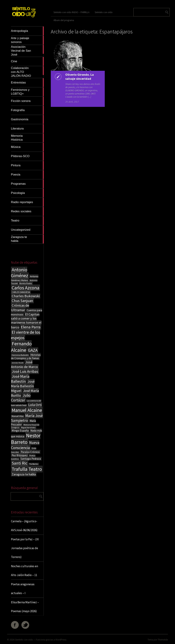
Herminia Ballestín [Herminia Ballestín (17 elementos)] (20, 355)
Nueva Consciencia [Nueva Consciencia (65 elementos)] (25, 445)
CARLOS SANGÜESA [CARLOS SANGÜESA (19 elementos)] (21, 292)
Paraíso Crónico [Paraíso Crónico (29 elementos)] (30, 452)
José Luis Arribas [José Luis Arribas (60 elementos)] (25, 371)
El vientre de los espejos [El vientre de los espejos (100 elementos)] (26, 335)
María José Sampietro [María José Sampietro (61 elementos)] (27, 418)
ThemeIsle (163, 640)
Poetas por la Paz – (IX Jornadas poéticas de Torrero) (25, 548)
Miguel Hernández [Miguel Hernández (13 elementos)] (28, 428)
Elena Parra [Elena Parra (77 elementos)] (31, 327)
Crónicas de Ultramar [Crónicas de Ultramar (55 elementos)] (20, 308)
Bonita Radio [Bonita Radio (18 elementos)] (26, 283)
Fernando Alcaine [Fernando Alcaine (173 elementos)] (21, 347)
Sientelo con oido (24, 640)
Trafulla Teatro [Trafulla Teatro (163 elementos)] (27, 469)
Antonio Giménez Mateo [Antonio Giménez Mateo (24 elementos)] (25, 278)
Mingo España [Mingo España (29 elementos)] (20, 430)
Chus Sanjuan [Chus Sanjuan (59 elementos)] (22, 301)
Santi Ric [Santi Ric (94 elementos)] (20, 463)
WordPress (61, 640)
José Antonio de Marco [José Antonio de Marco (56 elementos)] (24, 364)
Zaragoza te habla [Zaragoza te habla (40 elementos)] (24, 474)
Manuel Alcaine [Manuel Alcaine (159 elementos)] (27, 410)
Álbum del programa (64, 20)
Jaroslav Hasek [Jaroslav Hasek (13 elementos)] (18, 363)
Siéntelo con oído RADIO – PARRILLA (71, 12)
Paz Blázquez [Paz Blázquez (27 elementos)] (20, 455)
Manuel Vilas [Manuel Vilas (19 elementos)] (18, 416)
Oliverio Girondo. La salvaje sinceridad (80, 77)
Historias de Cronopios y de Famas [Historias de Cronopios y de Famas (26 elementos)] (26, 356)
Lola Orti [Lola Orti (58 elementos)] (35, 405)
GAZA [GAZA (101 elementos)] (33, 350)
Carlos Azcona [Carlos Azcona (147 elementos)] (25, 288)
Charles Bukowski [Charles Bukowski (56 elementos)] (26, 296)
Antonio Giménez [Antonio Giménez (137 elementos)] (20, 273)
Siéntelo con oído (104, 12)
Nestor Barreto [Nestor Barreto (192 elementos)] (26, 439)
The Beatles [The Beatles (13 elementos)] (34, 464)
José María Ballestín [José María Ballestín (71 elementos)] (20, 379)
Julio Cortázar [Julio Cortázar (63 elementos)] (21, 398)
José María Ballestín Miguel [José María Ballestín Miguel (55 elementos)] (23, 386)
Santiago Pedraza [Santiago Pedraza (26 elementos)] (31, 459)
